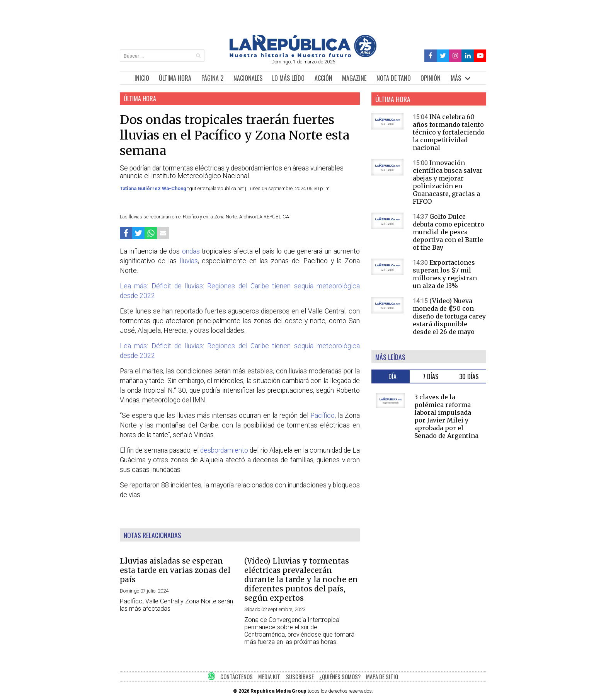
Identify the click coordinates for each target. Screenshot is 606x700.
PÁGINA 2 (212, 78)
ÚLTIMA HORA (175, 78)
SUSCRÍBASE (300, 677)
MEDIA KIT (269, 677)
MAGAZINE (354, 78)
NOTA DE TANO (394, 78)
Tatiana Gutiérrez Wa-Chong (154, 188)
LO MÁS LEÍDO (288, 78)
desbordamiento (224, 450)
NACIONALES (248, 78)
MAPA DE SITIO (382, 677)
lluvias (189, 261)
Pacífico (323, 416)
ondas (191, 251)
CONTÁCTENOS (237, 677)
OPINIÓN (431, 78)
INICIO (142, 78)
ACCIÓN (323, 78)
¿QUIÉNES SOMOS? (340, 677)
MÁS (456, 78)
